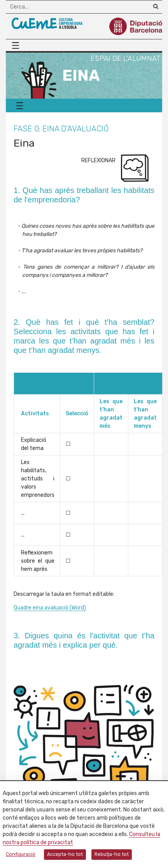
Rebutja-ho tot (112, 854)
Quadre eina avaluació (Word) (50, 608)
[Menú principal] (17, 45)
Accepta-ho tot (65, 854)
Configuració (21, 854)
